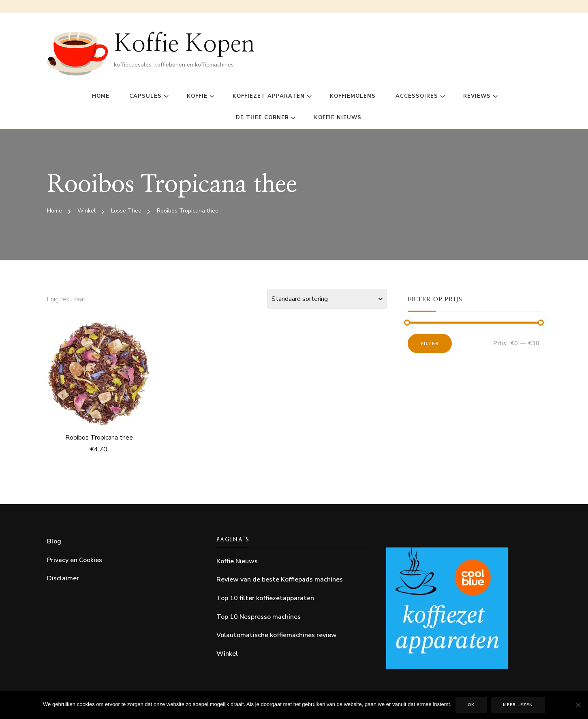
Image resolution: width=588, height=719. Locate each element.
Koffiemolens (353, 96)
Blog (54, 541)
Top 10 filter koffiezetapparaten (265, 598)
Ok (471, 705)
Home (101, 96)
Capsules (145, 96)
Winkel (227, 654)
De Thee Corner (262, 118)
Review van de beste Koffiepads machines (280, 579)
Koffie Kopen (184, 44)
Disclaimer (63, 578)
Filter (430, 343)
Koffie (197, 96)
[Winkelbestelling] (327, 299)
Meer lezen (518, 705)
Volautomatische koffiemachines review (277, 635)
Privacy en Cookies (75, 560)
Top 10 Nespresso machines (259, 617)
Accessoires (417, 96)
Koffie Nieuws (338, 118)
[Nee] (578, 705)
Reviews (477, 96)
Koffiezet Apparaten (269, 96)
